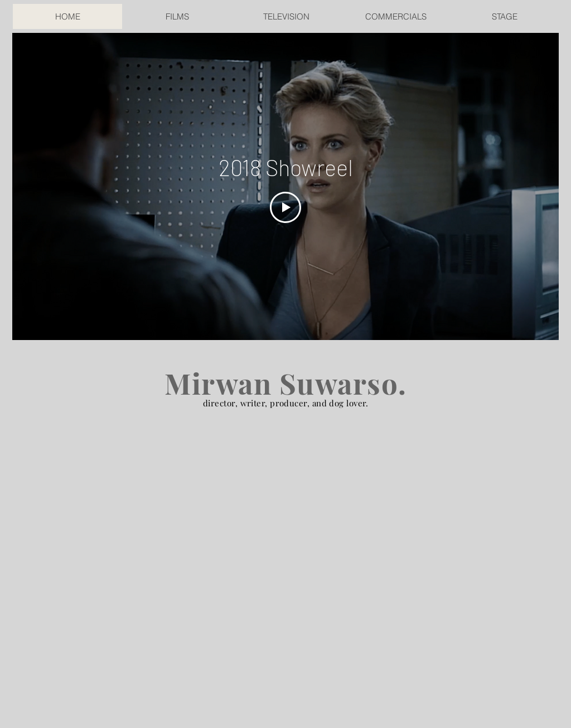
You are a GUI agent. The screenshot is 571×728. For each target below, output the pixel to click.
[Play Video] (285, 207)
